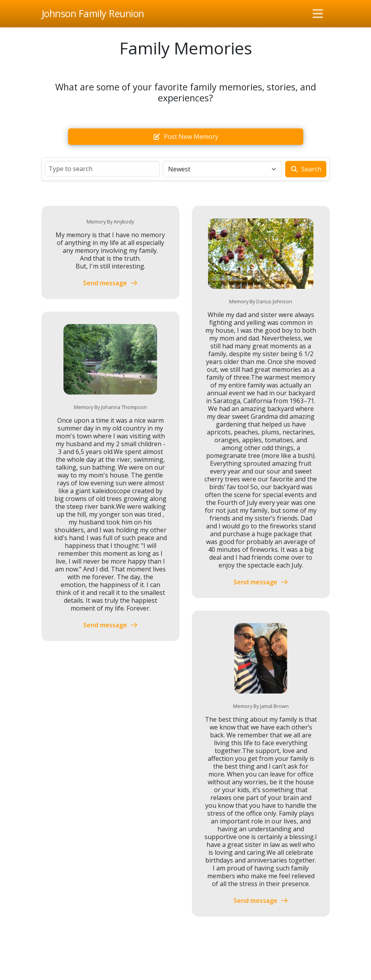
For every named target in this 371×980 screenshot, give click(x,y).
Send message (110, 283)
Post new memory (185, 137)
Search (306, 169)
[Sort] (222, 169)
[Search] (103, 169)
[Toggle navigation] (318, 14)
